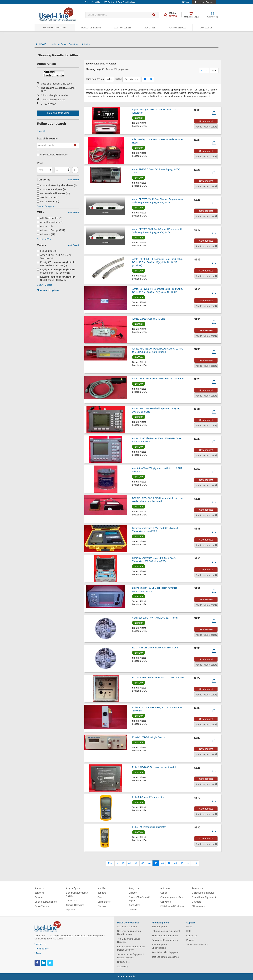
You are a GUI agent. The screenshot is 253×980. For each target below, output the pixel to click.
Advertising (123, 967)
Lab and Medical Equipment (166, 931)
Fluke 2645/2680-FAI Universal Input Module (154, 767)
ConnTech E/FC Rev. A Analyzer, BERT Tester (155, 618)
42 (136, 863)
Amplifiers (102, 888)
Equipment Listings (54, 28)
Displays (102, 906)
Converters (166, 902)
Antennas (165, 888)
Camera (39, 897)
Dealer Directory (91, 28)
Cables (164, 893)
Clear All (41, 131)
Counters (196, 902)
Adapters (39, 888)
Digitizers (71, 910)
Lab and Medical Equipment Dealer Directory (131, 948)
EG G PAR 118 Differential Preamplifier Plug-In (156, 648)
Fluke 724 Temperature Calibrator (149, 827)
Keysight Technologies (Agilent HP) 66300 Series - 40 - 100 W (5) (56, 271)
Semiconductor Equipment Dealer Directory (131, 956)
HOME (44, 44)
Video (186, 2)
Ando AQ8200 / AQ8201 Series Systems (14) (54, 257)
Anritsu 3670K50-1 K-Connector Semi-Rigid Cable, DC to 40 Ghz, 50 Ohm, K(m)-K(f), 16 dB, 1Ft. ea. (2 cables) (158, 262)
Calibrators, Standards (203, 893)
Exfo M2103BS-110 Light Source (149, 737)
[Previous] (117, 863)
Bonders (102, 893)
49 (182, 863)
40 (123, 863)
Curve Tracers (42, 906)
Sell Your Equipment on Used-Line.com (129, 933)
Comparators (104, 902)
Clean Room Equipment (204, 897)
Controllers (134, 905)
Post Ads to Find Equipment (166, 952)
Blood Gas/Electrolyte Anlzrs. (77, 894)
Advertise (150, 28)
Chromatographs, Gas (172, 897)
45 (156, 863)
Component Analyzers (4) (51, 189)
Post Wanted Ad (177, 28)
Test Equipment (160, 927)
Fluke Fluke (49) (47, 251)
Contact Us (206, 28)
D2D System (124, 962)
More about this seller (58, 113)
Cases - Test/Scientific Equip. (140, 899)
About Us (40, 944)
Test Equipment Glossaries (165, 957)
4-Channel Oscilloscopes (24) (53, 193)
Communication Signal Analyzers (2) (57, 185)
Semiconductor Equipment (165, 936)
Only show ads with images (52, 155)
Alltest (86, 44)
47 (169, 863)
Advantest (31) (46, 234)
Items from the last (95, 79)
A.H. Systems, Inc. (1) (50, 218)
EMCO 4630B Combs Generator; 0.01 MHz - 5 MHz (158, 678)
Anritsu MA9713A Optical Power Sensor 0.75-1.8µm (158, 379)
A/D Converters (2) (48, 201)
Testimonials (42, 949)
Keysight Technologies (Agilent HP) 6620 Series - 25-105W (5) (56, 264)
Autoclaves (197, 888)
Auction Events (123, 28)
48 (176, 863)
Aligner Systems (74, 888)
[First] (110, 863)
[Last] (195, 863)
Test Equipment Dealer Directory (129, 940)
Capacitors (71, 901)
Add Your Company (127, 927)
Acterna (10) (45, 226)
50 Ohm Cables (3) (48, 197)
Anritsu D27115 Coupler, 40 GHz (149, 319)
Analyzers (134, 888)
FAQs (189, 927)
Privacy (190, 940)
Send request (206, 121)
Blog (38, 953)
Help (189, 931)
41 (130, 863)
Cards (100, 897)
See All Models (44, 285)
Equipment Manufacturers (165, 940)
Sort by (118, 79)
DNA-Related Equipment (173, 906)
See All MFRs (44, 239)
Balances (39, 893)
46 (162, 863)
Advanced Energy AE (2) (51, 230)
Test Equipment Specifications (160, 946)
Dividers (133, 910)
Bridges (133, 893)
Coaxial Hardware (75, 905)
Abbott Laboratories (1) (50, 222)
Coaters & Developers (46, 902)
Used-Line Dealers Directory (65, 44)
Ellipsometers (199, 906)
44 (149, 863)
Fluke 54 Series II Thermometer (148, 797)
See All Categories (46, 206)
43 (143, 863)
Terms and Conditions (197, 945)
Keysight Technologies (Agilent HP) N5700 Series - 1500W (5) (56, 278)
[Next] (188, 863)
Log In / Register (206, 2)
